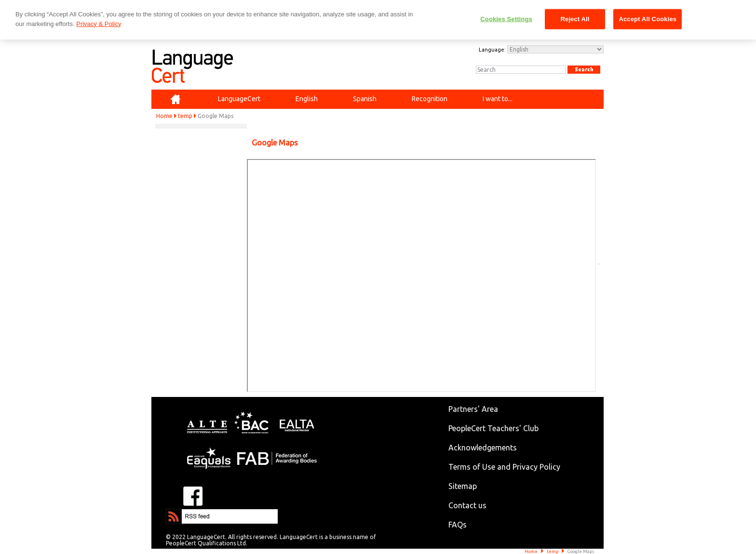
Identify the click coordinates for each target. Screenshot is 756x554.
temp (185, 116)
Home (164, 116)
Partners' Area (473, 409)
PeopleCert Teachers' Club (493, 428)
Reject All (575, 19)
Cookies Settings (506, 19)
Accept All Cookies (648, 19)
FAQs (458, 525)
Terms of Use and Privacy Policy (504, 467)
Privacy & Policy (99, 24)
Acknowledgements (483, 448)
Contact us (467, 505)
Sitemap (463, 486)
